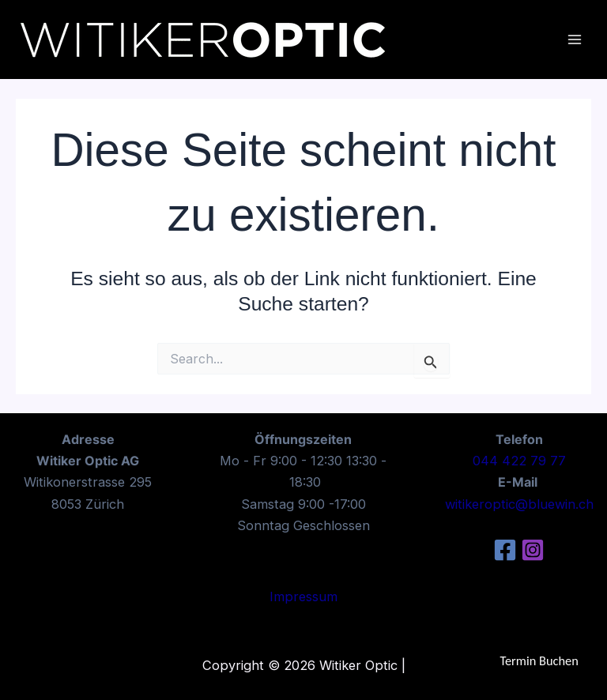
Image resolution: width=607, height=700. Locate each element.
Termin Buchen (539, 660)
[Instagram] (533, 550)
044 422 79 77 (519, 461)
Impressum (303, 597)
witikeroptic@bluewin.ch (519, 504)
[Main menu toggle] (574, 40)
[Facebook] (505, 550)
